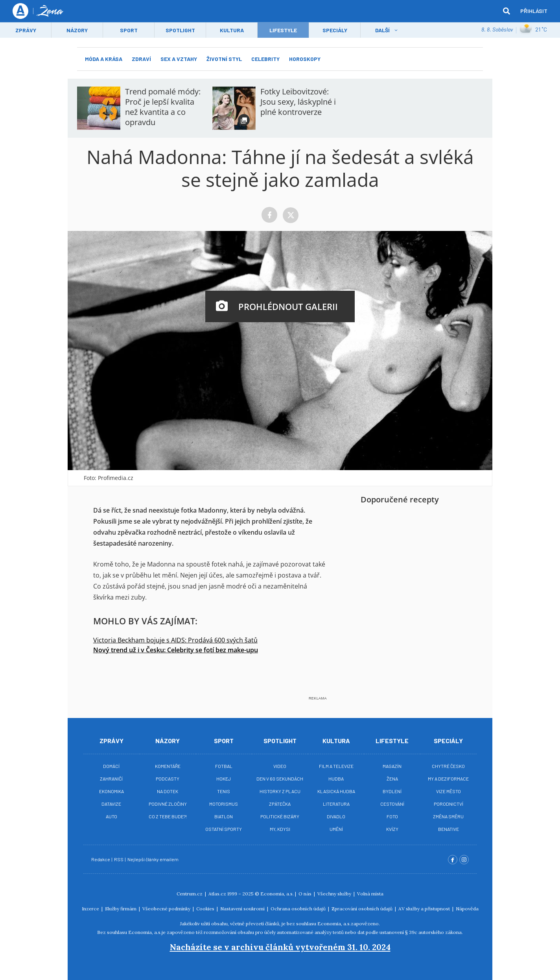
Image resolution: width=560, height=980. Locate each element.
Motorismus (224, 804)
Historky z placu (280, 791)
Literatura (336, 804)
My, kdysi (280, 829)
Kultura (232, 30)
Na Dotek (168, 791)
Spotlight (180, 30)
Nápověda (467, 909)
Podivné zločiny (168, 804)
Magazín (392, 766)
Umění (336, 829)
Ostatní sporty (224, 829)
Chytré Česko (448, 766)
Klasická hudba (336, 791)
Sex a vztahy (179, 59)
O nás (306, 894)
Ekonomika (111, 791)
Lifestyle (392, 741)
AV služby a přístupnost (425, 909)
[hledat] (507, 11)
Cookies (206, 909)
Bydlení (392, 791)
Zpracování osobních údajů (363, 909)
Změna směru (448, 816)
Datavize (111, 804)
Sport (129, 30)
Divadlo (336, 816)
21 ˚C (533, 30)
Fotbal (224, 766)
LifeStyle (283, 30)
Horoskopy (305, 59)
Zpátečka (280, 804)
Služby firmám (121, 909)
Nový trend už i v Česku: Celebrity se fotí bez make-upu (176, 650)
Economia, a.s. (277, 894)
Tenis (224, 791)
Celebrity (265, 59)
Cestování (392, 804)
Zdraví (141, 59)
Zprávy (26, 30)
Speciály (335, 30)
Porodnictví (449, 804)
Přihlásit (534, 11)
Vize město (449, 791)
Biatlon (224, 816)
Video (280, 766)
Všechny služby (335, 894)
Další (382, 30)
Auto (111, 816)
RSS (119, 859)
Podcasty (168, 779)
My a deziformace (448, 779)
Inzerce (91, 909)
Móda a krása (104, 59)
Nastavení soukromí (243, 909)
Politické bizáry (280, 816)
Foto (392, 816)
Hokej (224, 779)
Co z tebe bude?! (168, 816)
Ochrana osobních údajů (299, 909)
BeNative (449, 829)
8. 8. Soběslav (497, 29)
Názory (77, 30)
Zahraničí (111, 779)
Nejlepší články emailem (153, 859)
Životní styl (224, 59)
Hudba (336, 779)
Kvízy (392, 829)
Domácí (111, 766)
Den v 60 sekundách (280, 779)
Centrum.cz (190, 894)
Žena (392, 779)
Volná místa (370, 894)
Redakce (101, 859)
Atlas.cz (217, 894)
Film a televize (336, 766)
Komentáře (168, 766)
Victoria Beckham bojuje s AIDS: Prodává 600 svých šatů (175, 640)
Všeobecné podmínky (167, 909)
